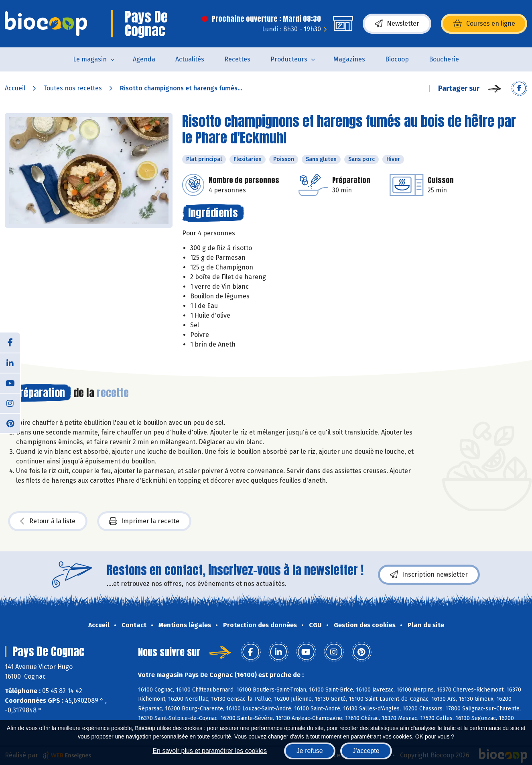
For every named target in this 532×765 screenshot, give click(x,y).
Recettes (237, 59)
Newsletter (397, 24)
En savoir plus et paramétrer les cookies (210, 751)
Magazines (349, 59)
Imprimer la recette (144, 521)
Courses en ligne (484, 24)
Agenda (144, 59)
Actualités (190, 59)
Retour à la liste (48, 521)
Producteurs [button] (289, 59)
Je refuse (310, 751)
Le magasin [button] (90, 59)
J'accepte (366, 751)
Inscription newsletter (429, 575)
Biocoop (397, 59)
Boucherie (444, 59)
